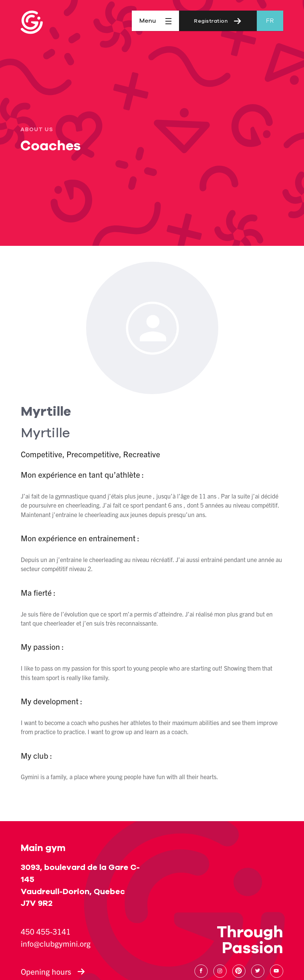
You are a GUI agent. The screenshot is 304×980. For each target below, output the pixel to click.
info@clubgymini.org (56, 943)
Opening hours (53, 971)
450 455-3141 (46, 931)
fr (270, 21)
